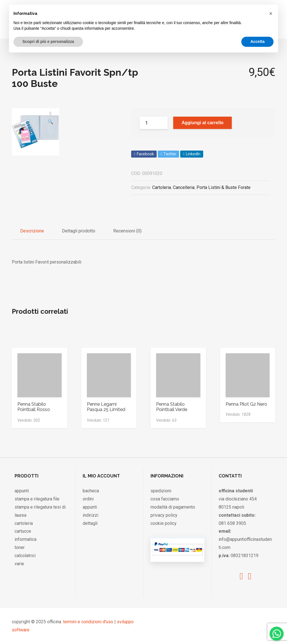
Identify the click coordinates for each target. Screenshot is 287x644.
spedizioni (161, 491)
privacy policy (164, 515)
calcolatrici (25, 556)
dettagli (90, 523)
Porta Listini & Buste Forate (224, 187)
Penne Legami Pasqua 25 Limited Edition (106, 409)
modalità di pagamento (173, 507)
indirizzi (91, 515)
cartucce (23, 531)
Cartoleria (162, 187)
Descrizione (32, 231)
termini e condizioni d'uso (88, 622)
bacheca (91, 491)
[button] (271, 13)
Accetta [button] (257, 41)
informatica (26, 539)
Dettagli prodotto (79, 231)
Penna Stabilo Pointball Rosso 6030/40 (34, 409)
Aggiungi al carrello (202, 123)
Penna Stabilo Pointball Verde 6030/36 (172, 409)
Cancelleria (184, 187)
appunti (22, 491)
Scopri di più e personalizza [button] (48, 41)
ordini (88, 499)
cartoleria (24, 523)
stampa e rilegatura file (37, 499)
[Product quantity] (154, 123)
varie (19, 564)
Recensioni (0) (127, 231)
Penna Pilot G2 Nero (246, 404)
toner (20, 547)
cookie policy (164, 523)
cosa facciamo (165, 499)
